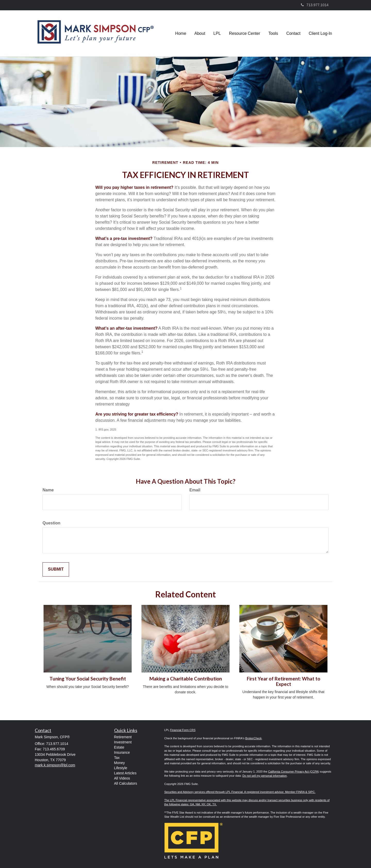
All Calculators (126, 783)
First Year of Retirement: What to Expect (284, 681)
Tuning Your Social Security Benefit (88, 679)
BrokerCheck (254, 738)
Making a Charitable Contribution (186, 679)
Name (48, 490)
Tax (117, 758)
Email (195, 490)
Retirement (123, 737)
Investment (123, 742)
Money (120, 763)
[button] (200, 34)
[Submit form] (56, 569)
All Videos (122, 778)
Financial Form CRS (183, 730)
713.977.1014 (315, 5)
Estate (119, 747)
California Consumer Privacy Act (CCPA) (294, 772)
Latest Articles (125, 773)
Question (51, 523)
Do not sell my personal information (265, 776)
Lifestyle (121, 768)
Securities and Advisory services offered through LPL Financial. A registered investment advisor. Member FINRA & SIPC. (240, 792)
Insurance (122, 752)
